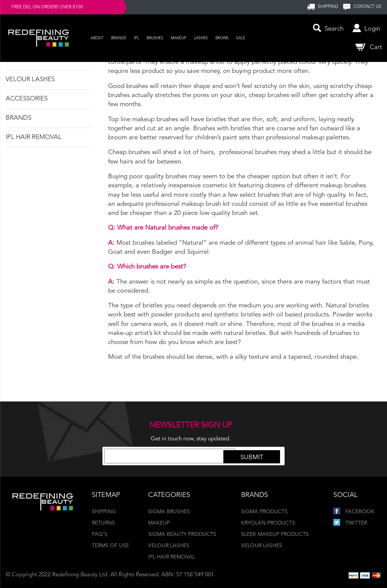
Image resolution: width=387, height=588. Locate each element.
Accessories (27, 99)
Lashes (201, 38)
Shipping (104, 512)
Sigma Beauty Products (182, 534)
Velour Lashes (30, 79)
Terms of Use (110, 546)
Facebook (354, 512)
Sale (241, 38)
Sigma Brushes (169, 512)
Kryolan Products (268, 523)
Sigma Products (264, 512)
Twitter (350, 523)
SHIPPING (328, 7)
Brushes (155, 38)
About (97, 38)
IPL (136, 38)
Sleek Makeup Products (275, 534)
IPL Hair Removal (34, 137)
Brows (222, 38)
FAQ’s (100, 534)
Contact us (367, 7)
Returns (103, 523)
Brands (119, 38)
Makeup (179, 38)
